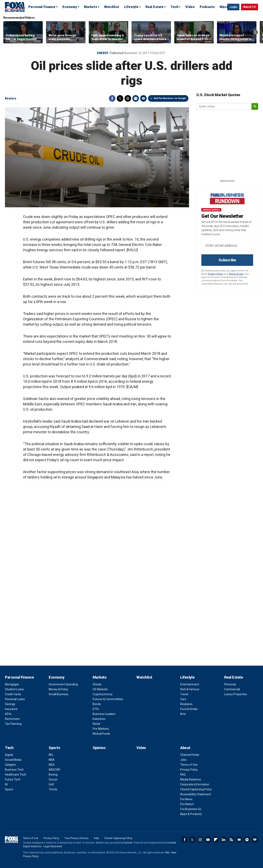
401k (8, 714)
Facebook (112, 98)
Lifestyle (131, 7)
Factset (128, 843)
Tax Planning (13, 724)
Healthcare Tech (16, 775)
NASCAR (54, 770)
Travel (184, 694)
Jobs (183, 760)
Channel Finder (190, 755)
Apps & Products (191, 814)
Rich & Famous (190, 689)
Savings (10, 704)
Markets (91, 7)
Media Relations (191, 779)
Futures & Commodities (108, 699)
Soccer (53, 779)
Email (143, 98)
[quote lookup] (224, 106)
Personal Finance (42, 7)
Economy (70, 7)
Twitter (120, 98)
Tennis (53, 789)
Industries (99, 719)
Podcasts (207, 7)
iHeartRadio (255, 840)
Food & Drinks (189, 709)
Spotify (247, 840)
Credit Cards (13, 694)
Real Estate (155, 7)
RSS (231, 840)
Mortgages (12, 684)
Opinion (99, 748)
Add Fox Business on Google (170, 98)
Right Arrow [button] (255, 32)
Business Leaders (104, 714)
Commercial (232, 689)
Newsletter (239, 840)
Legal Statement (53, 846)
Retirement (12, 719)
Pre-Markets (101, 729)
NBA (52, 760)
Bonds (97, 704)
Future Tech (13, 779)
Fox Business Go (191, 809)
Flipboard (216, 840)
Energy (103, 53)
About (185, 748)
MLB (52, 765)
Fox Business (15, 7)
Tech (174, 7)
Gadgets (10, 765)
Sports (54, 748)
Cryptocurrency (103, 694)
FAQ (183, 775)
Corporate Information (195, 784)
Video (190, 7)
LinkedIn (224, 840)
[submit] (255, 107)
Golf (51, 784)
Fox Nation (187, 804)
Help (96, 838)
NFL (51, 755)
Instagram (200, 840)
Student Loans (14, 689)
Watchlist (112, 7)
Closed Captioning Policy (196, 789)
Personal (230, 684)
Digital (9, 755)
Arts (183, 714)
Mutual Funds (101, 734)
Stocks (97, 684)
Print (136, 98)
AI (6, 784)
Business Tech (14, 770)
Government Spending (63, 684)
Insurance (11, 709)
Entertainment (190, 684)
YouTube (208, 840)
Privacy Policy (216, 274)
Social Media (13, 760)
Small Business (59, 694)
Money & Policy (58, 689)
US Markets (100, 689)
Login (233, 7)
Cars (183, 699)
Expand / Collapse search (223, 7)
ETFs (96, 709)
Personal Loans (15, 699)
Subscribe (227, 260)
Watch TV (250, 7)
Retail (96, 724)
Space (9, 789)
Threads (128, 98)
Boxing (53, 775)
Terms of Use (236, 274)
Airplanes (186, 704)
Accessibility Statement (196, 794)
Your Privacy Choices (77, 838)
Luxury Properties (236, 694)
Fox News (186, 799)
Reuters (11, 98)
